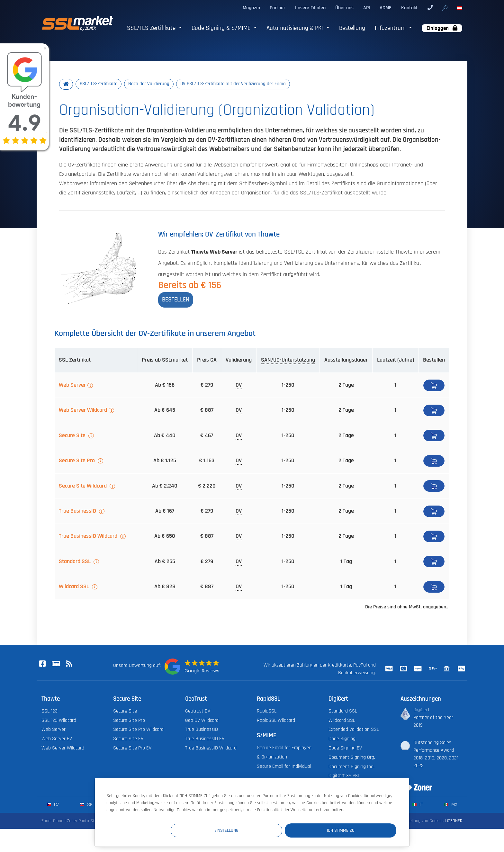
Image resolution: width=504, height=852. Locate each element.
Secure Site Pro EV (132, 749)
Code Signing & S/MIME (222, 28)
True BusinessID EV (205, 739)
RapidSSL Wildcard (276, 721)
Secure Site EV (128, 739)
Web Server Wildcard (83, 411)
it (418, 805)
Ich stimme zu (358, 830)
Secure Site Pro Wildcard (138, 730)
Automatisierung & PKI (296, 28)
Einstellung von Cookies (422, 821)
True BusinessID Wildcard (89, 537)
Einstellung (278, 830)
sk (86, 805)
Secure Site (73, 436)
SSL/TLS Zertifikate (152, 28)
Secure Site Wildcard (83, 487)
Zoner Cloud (52, 821)
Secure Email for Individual (284, 767)
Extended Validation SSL (354, 730)
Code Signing (342, 739)
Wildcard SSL (75, 587)
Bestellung (352, 28)
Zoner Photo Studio (85, 821)
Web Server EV (57, 739)
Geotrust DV (198, 712)
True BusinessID (78, 512)
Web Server (72, 386)
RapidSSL (267, 712)
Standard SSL (75, 562)
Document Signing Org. (352, 758)
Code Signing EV (345, 749)
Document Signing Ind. (351, 767)
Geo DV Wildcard (202, 721)
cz (53, 805)
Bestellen (434, 386)
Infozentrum (391, 28)
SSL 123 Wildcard (59, 721)
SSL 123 (50, 712)
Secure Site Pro (77, 461)
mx (451, 805)
